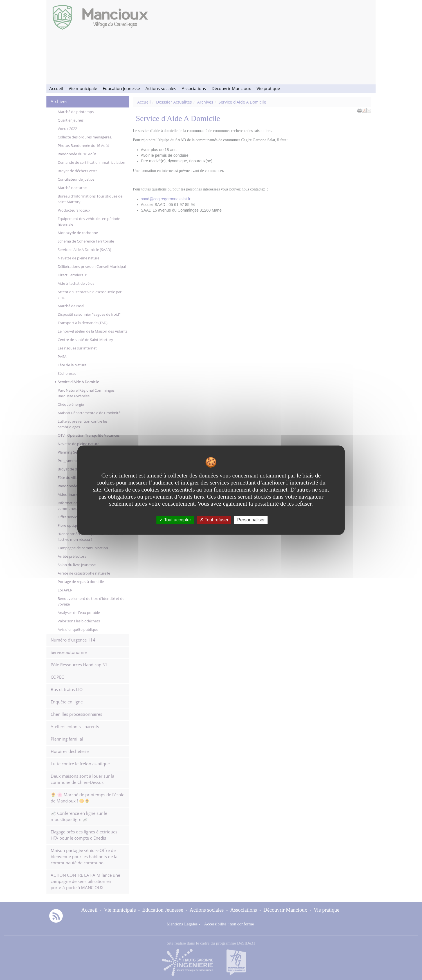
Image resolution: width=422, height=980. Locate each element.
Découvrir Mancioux (231, 88)
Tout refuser (214, 520)
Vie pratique (268, 88)
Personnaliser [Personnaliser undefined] (251, 520)
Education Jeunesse (121, 88)
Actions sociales (161, 88)
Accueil (56, 88)
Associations (194, 88)
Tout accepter (175, 520)
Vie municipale (83, 88)
